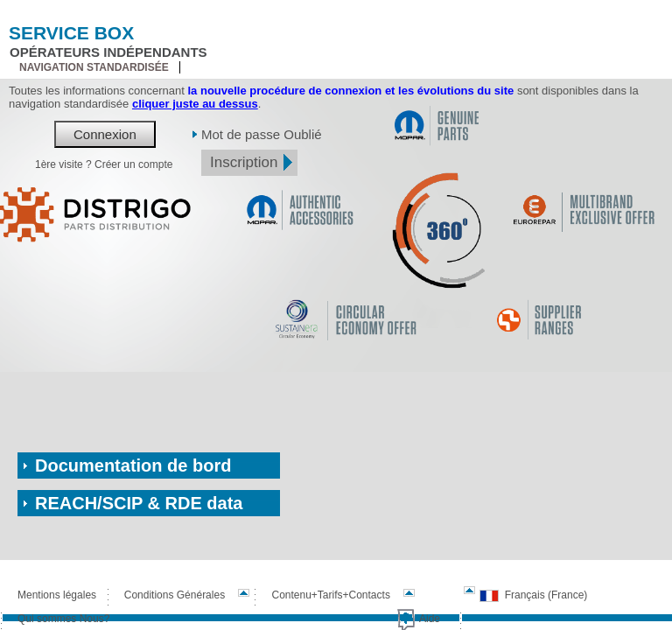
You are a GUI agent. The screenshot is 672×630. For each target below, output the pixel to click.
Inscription (244, 162)
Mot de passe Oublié (262, 134)
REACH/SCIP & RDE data (139, 503)
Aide (430, 619)
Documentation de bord (133, 465)
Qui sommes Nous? (63, 619)
